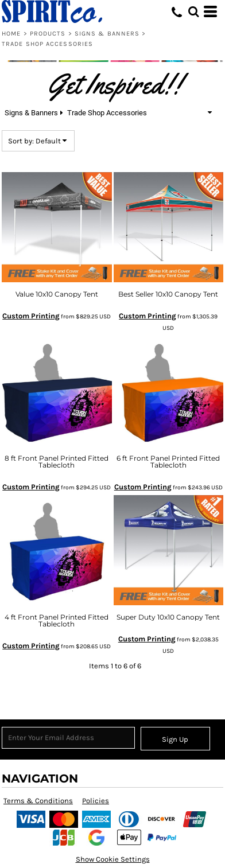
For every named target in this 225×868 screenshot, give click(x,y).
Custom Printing (31, 316)
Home (11, 34)
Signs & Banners (107, 34)
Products (48, 34)
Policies (96, 801)
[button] (193, 11)
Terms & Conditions (38, 801)
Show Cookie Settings (113, 859)
